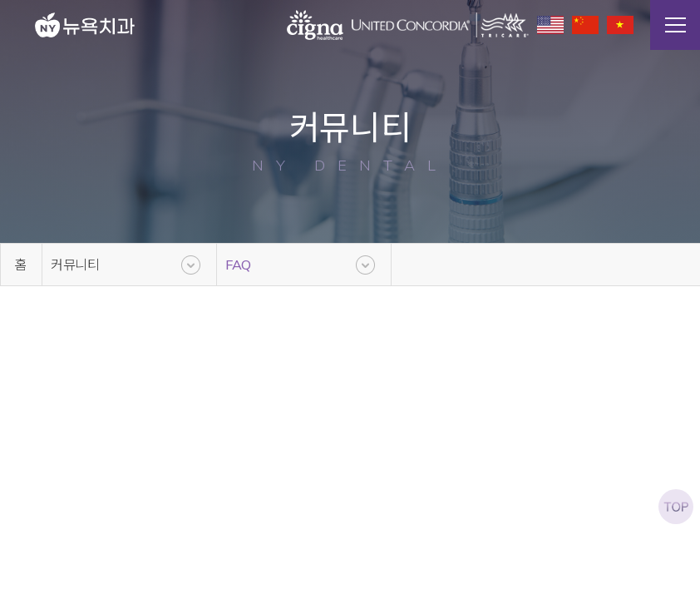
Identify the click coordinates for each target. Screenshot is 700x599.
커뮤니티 (75, 265)
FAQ (238, 265)
